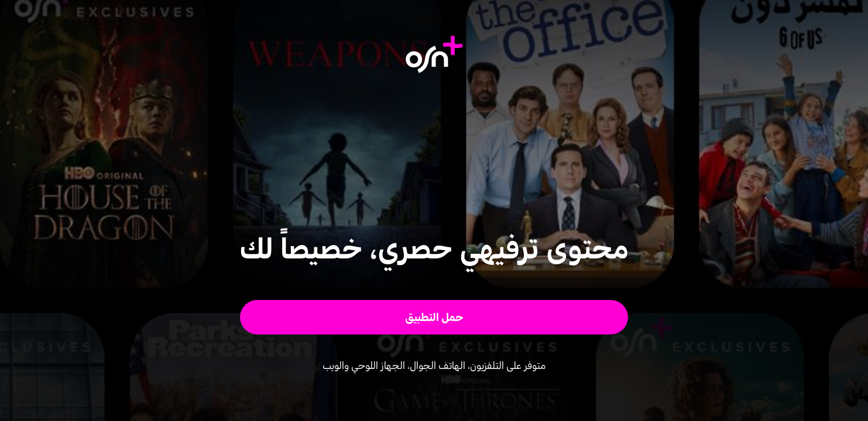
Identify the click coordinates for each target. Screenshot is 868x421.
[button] (434, 317)
